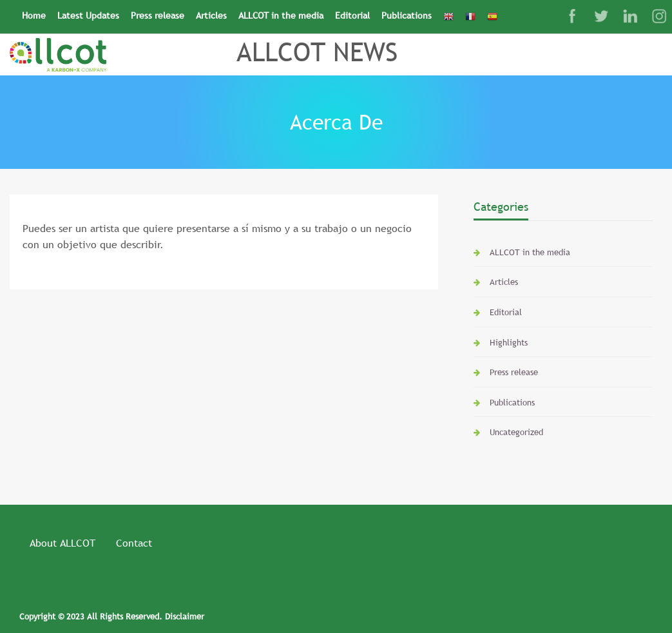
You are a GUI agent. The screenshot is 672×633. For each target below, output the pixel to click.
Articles (211, 15)
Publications (407, 15)
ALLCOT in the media (281, 15)
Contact (134, 543)
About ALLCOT (62, 543)
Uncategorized (516, 432)
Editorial (352, 15)
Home (34, 15)
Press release (158, 15)
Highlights (509, 342)
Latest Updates (88, 15)
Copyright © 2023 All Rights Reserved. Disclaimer (112, 616)
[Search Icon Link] (509, 11)
